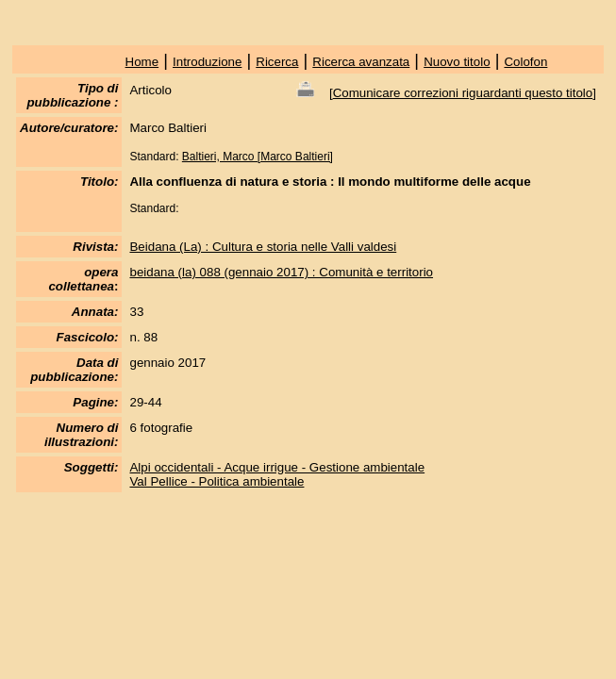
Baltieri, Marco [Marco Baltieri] (258, 157)
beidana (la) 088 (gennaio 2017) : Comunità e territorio (281, 272)
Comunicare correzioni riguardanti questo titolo (463, 93)
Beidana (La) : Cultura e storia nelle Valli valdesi (263, 247)
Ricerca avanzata (361, 62)
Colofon (525, 62)
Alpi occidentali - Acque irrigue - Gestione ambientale (277, 467)
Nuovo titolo (457, 62)
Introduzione (207, 62)
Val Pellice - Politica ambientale (216, 481)
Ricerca (277, 62)
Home (142, 62)
